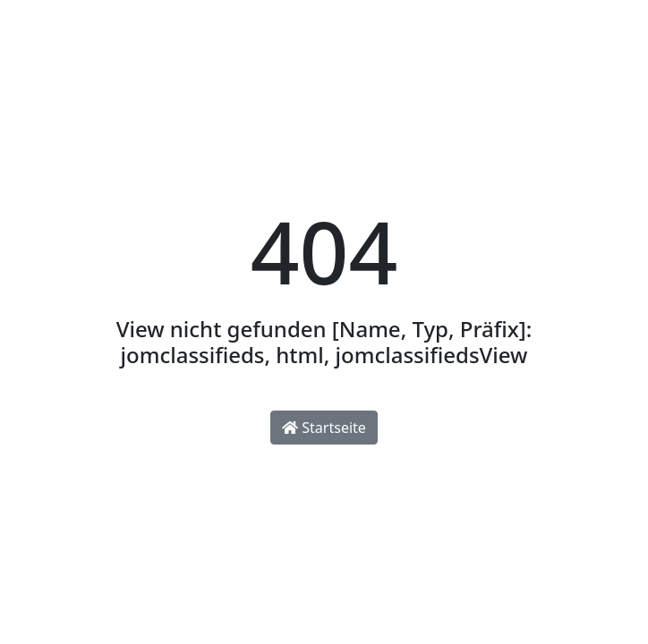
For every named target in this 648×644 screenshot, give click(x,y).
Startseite (324, 428)
